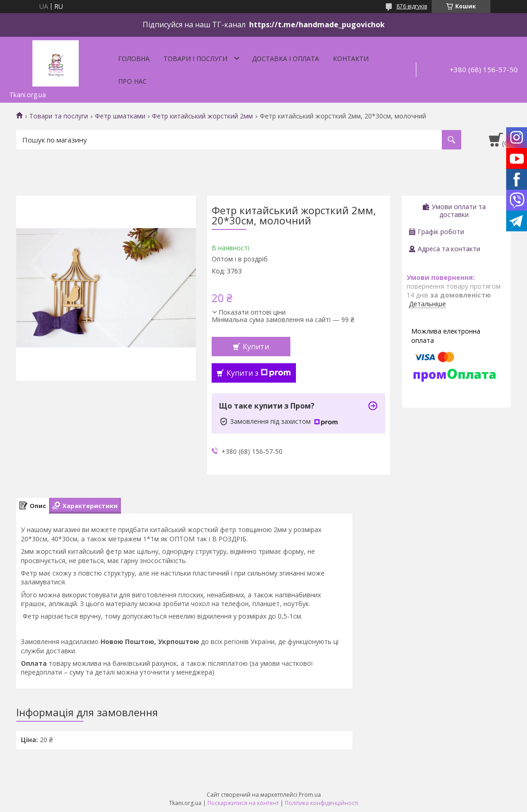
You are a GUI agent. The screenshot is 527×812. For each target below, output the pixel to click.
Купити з (259, 373)
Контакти (351, 59)
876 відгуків (412, 6)
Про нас (132, 81)
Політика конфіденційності (322, 803)
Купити (256, 347)
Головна (134, 59)
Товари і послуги (195, 59)
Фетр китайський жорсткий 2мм (202, 116)
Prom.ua (310, 795)
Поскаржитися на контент (243, 803)
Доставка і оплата (285, 59)
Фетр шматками (120, 116)
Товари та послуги (59, 116)
